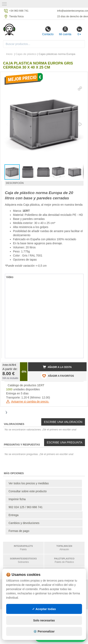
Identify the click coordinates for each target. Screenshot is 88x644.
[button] (80, 88)
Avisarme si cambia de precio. (28, 402)
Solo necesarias (44, 620)
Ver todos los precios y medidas (29, 483)
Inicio (9, 54)
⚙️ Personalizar (44, 631)
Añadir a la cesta (57, 367)
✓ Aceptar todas (44, 609)
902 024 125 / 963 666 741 (26, 507)
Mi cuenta (65, 31)
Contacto (48, 31)
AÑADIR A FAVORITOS (57, 376)
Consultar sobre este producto (28, 491)
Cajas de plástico (26, 54)
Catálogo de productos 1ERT (26, 385)
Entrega (14, 515)
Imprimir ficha (17, 499)
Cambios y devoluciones (24, 523)
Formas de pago (19, 531)
